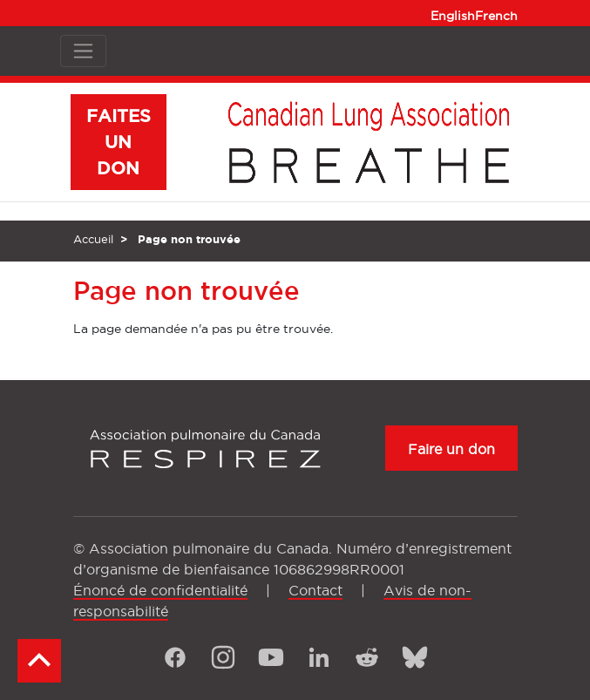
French (496, 16)
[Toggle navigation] (83, 51)
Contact (315, 590)
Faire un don (451, 449)
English (453, 16)
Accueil (93, 239)
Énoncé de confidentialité (160, 590)
